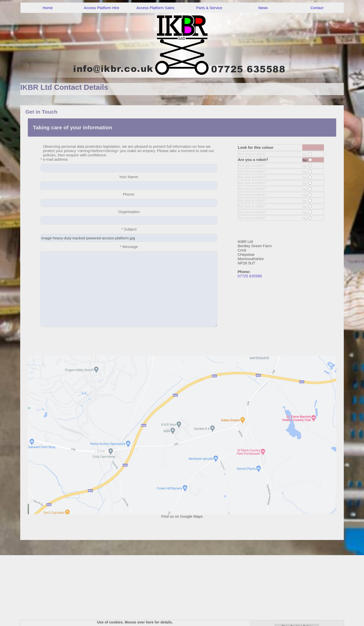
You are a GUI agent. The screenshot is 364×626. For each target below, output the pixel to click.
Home (48, 8)
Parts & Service (209, 8)
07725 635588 (250, 276)
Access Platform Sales (155, 8)
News (263, 8)
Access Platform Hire (101, 8)
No (307, 154)
